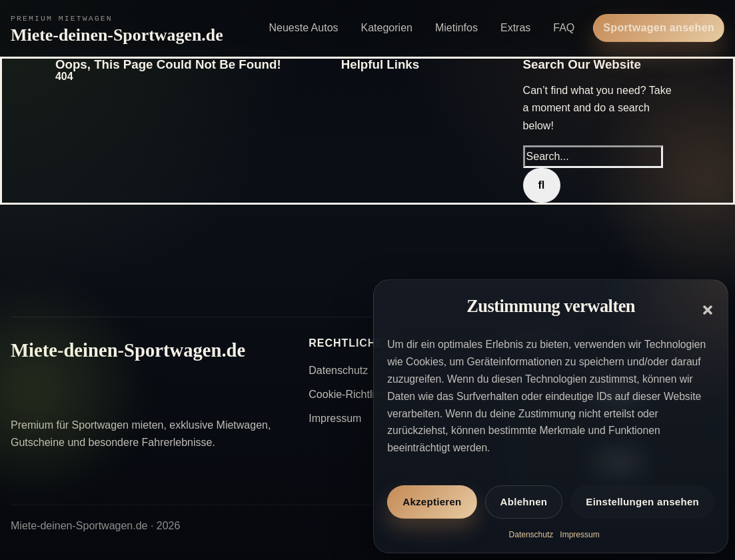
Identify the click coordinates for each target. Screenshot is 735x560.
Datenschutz (531, 535)
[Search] (542, 185)
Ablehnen (524, 502)
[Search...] (593, 157)
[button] (708, 310)
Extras (515, 28)
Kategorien (387, 28)
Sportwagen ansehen (659, 28)
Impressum (579, 535)
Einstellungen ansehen (642, 502)
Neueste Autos (303, 28)
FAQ (564, 28)
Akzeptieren (432, 502)
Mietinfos (456, 28)
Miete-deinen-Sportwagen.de (117, 35)
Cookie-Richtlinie (349, 394)
